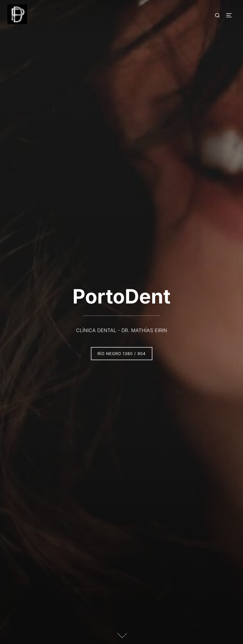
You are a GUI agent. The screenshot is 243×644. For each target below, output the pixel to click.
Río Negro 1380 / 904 (121, 354)
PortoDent (121, 296)
